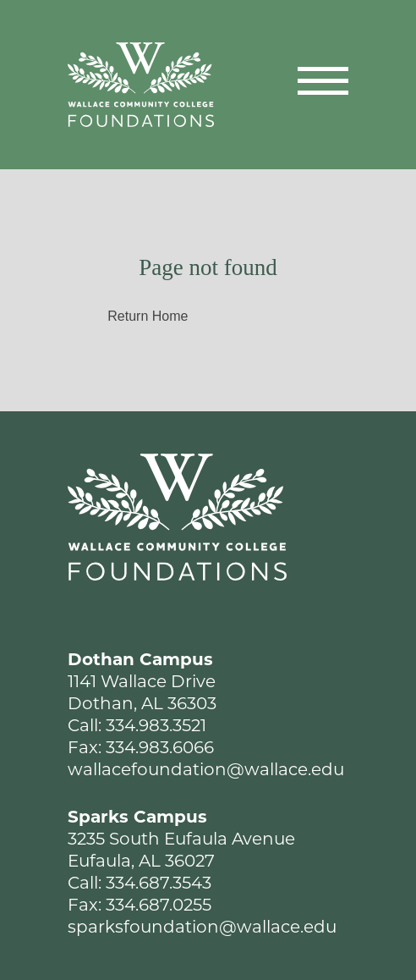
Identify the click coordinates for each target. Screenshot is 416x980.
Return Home (148, 316)
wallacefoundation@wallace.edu (206, 769)
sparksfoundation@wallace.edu (202, 927)
